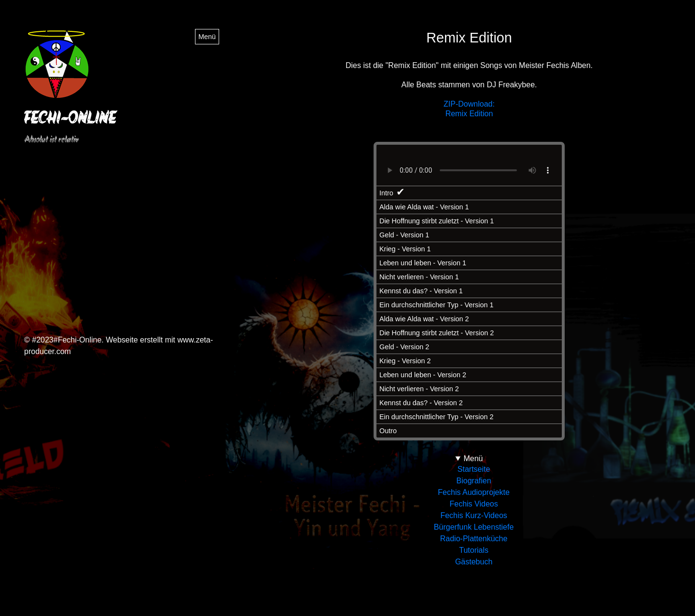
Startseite (474, 469)
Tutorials (474, 550)
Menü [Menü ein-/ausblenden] (207, 37)
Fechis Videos (473, 504)
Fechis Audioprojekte (474, 492)
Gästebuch (474, 562)
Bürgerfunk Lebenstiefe (474, 527)
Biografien (474, 481)
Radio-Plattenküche (474, 539)
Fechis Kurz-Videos (473, 515)
